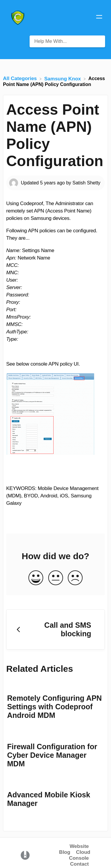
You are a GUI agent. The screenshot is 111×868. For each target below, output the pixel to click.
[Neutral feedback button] (56, 578)
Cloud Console (80, 855)
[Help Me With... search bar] (67, 41)
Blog (65, 852)
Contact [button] (79, 864)
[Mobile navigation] (99, 18)
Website (79, 846)
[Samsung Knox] (63, 78)
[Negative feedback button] (75, 578)
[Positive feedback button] (36, 578)
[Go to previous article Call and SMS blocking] (55, 630)
